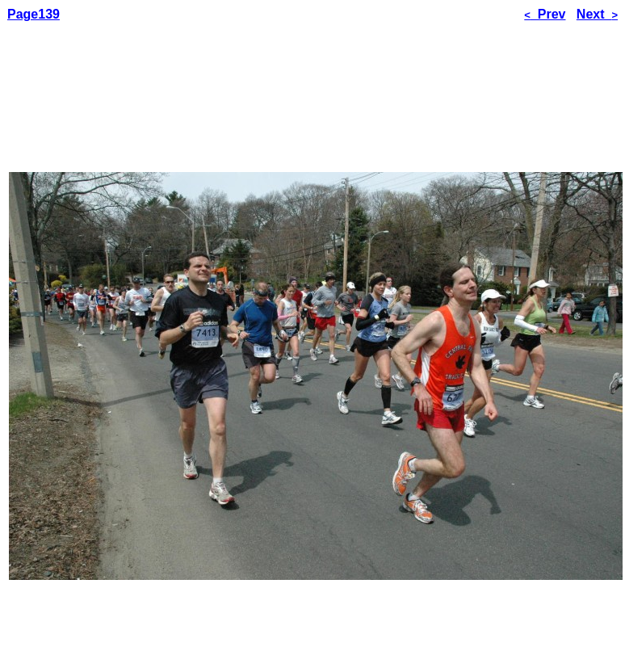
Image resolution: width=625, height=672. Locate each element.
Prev (545, 14)
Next (597, 14)
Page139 (34, 14)
